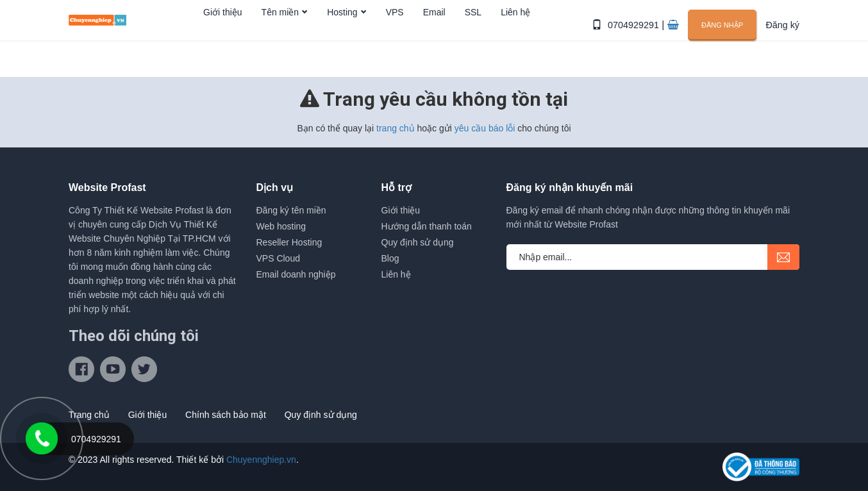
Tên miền (280, 40)
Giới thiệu (223, 40)
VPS (395, 40)
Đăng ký (783, 40)
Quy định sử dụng (418, 242)
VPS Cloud (278, 258)
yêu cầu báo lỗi (485, 128)
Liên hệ (515, 40)
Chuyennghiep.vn (261, 460)
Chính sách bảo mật (226, 415)
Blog (390, 258)
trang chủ (396, 128)
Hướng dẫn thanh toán (427, 226)
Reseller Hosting (289, 242)
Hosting (342, 40)
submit (783, 257)
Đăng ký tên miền (291, 210)
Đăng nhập (723, 39)
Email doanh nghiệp (296, 274)
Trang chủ (89, 415)
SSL (473, 40)
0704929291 (638, 40)
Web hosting (281, 226)
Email (434, 40)
